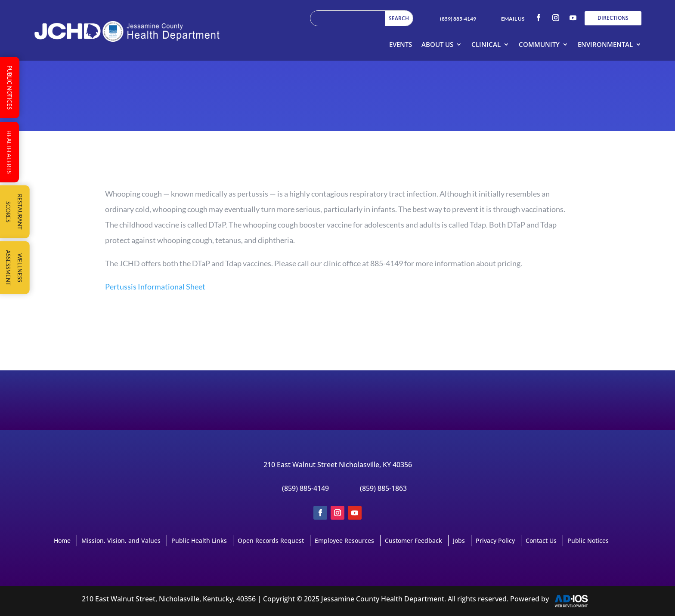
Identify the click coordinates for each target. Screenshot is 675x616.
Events (401, 44)
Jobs (459, 541)
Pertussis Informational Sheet (155, 286)
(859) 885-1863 (383, 488)
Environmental (605, 44)
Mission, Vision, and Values (121, 541)
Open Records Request (271, 541)
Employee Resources (344, 541)
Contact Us (541, 541)
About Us (437, 44)
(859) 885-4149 (458, 19)
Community (539, 44)
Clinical (486, 44)
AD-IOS (576, 601)
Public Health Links (199, 541)
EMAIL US (513, 19)
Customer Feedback (413, 541)
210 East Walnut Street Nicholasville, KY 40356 (338, 465)
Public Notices (588, 541)
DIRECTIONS (613, 18)
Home (62, 541)
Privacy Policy (495, 541)
